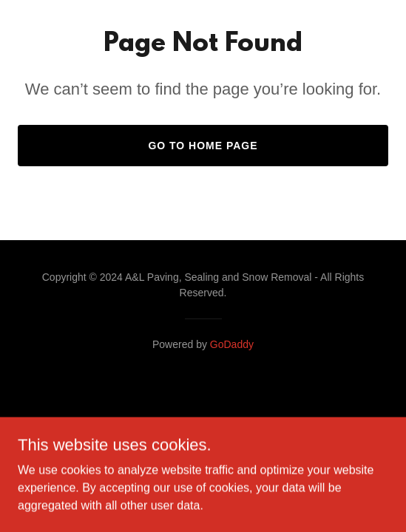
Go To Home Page (203, 146)
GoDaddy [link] (232, 344)
